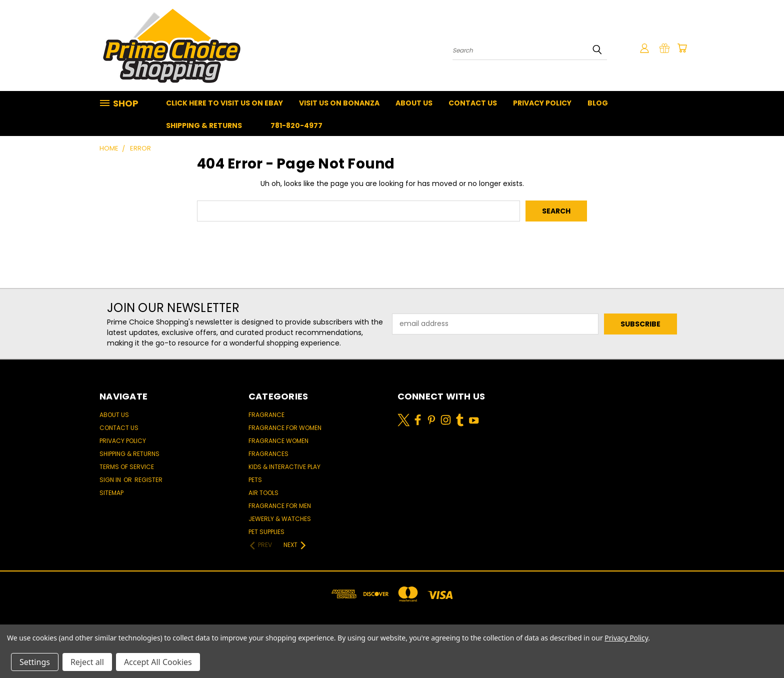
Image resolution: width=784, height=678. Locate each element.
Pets (255, 480)
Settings (35, 662)
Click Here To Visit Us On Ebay (224, 103)
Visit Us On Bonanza (339, 103)
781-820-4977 (296, 125)
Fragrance (266, 415)
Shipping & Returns (204, 125)
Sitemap (111, 493)
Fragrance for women (285, 428)
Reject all (87, 662)
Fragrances (268, 454)
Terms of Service (127, 467)
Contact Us (473, 103)
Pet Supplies (266, 532)
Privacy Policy (542, 103)
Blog (598, 103)
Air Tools (263, 493)
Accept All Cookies (158, 662)
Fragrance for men (280, 506)
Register (148, 480)
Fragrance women (278, 441)
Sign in (111, 480)
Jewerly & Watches (280, 519)
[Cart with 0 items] (682, 48)
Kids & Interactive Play (284, 467)
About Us (414, 103)
